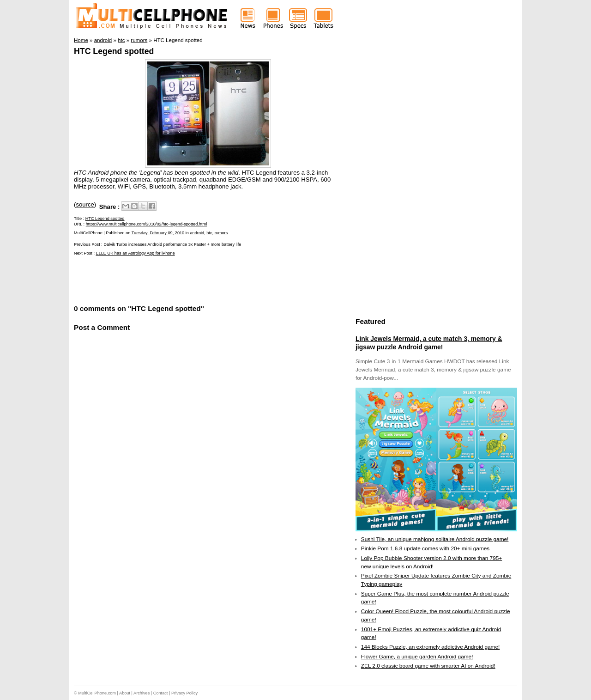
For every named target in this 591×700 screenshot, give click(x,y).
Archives (142, 693)
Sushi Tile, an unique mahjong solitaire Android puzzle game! (435, 539)
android (197, 233)
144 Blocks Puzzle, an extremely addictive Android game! (430, 647)
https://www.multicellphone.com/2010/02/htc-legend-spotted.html (147, 224)
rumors (221, 233)
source (85, 204)
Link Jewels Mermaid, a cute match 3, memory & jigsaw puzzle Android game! (429, 343)
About (125, 693)
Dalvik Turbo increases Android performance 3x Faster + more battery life (172, 244)
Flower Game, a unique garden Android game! (417, 657)
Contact (161, 693)
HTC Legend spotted (114, 51)
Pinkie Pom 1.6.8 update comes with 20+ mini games (425, 548)
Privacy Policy (184, 693)
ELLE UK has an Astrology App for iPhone (136, 253)
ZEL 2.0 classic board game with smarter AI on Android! (428, 666)
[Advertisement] (182, 279)
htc (209, 233)
